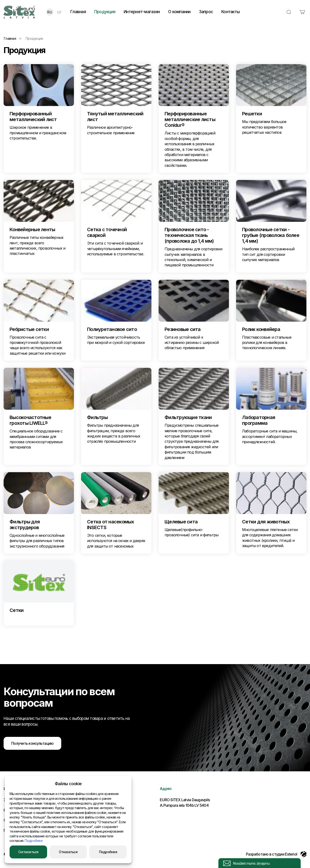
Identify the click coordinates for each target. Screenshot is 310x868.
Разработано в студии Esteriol (276, 854)
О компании (179, 12)
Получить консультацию (32, 743)
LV (59, 12)
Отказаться (68, 852)
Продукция (105, 12)
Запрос (206, 12)
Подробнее (34, 841)
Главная (78, 12)
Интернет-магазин (142, 12)
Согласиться (28, 852)
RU (50, 12)
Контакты (230, 12)
